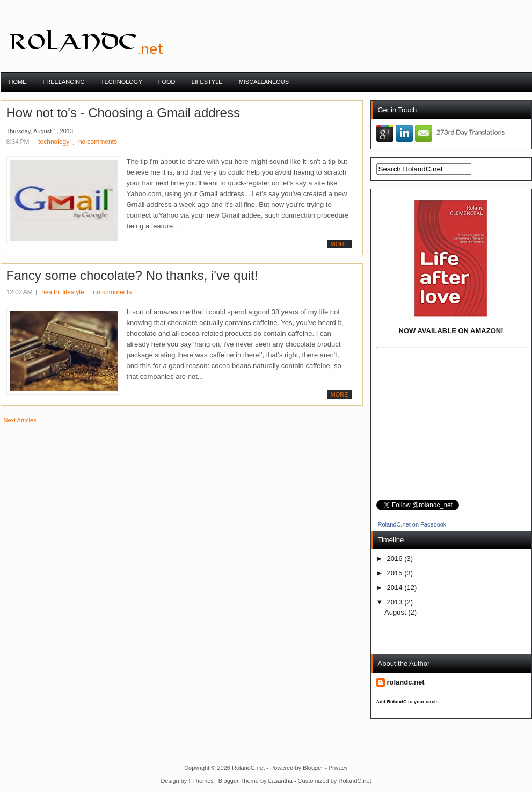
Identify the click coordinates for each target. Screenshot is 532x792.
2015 (396, 573)
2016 (396, 559)
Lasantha (280, 781)
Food (167, 82)
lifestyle (74, 292)
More (340, 244)
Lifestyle (207, 82)
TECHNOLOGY (122, 82)
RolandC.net (248, 768)
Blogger (313, 768)
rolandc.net (406, 682)
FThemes (201, 781)
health (50, 292)
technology (54, 142)
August (396, 612)
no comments (98, 142)
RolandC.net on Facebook (411, 524)
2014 (396, 588)
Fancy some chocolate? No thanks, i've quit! (132, 276)
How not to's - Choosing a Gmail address (123, 113)
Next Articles (20, 420)
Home (18, 82)
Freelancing (64, 82)
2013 (396, 602)
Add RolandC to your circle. (408, 702)
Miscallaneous (264, 82)
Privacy (338, 768)
